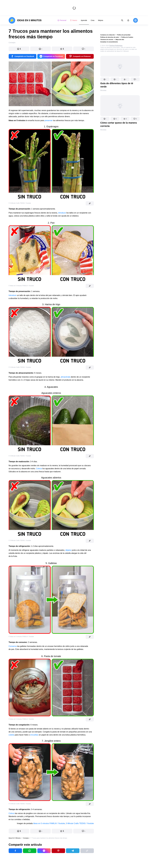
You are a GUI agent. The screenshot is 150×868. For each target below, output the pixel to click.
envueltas (34, 735)
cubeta (11, 735)
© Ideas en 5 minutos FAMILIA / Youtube (21, 286)
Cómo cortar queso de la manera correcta (119, 124)
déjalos (68, 550)
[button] (105, 79)
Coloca (39, 469)
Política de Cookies (127, 37)
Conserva (13, 646)
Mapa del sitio (120, 40)
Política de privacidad (124, 35)
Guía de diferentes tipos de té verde (117, 85)
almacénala (66, 377)
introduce (62, 213)
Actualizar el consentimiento (109, 42)
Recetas (103, 90)
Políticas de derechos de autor (110, 37)
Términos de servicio (107, 40)
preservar (49, 120)
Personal (62, 20)
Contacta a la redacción (108, 35)
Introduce (13, 295)
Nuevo (73, 20)
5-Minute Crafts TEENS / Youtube (80, 823)
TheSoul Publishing (116, 46)
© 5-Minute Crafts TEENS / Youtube (20, 203)
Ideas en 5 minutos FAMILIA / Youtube (49, 823)
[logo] (25, 20)
